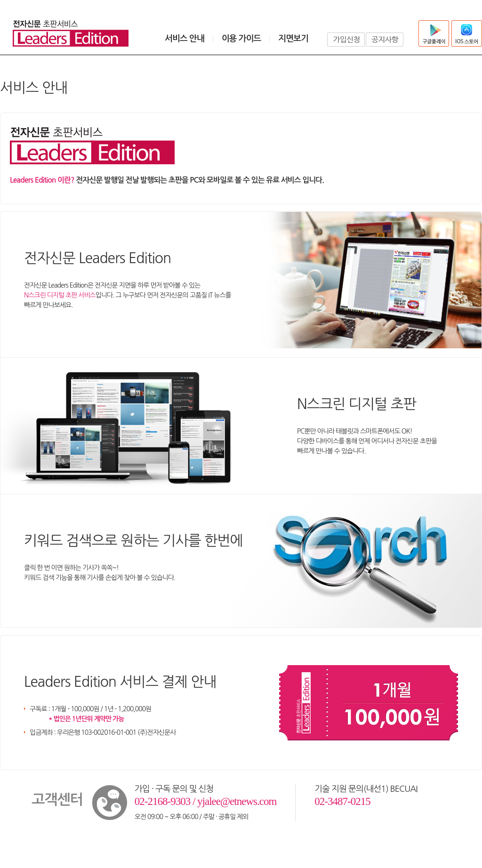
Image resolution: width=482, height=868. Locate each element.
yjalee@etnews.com (237, 801)
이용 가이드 (241, 39)
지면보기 (293, 39)
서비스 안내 (185, 39)
